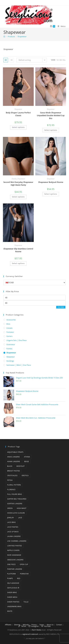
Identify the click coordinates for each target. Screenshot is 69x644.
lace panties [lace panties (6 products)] (13, 527)
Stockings (10, 361)
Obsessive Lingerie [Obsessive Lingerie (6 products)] (15, 560)
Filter (61, 307)
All (64, 60)
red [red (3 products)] (19, 578)
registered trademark (30, 634)
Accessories (11, 320)
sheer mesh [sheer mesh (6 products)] (12, 597)
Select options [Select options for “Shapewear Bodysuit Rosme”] (51, 194)
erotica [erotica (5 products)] (25, 476)
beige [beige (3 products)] (27, 461)
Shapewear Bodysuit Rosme (51, 182)
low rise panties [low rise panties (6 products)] (15, 546)
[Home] (4, 36)
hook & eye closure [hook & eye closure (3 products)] (16, 513)
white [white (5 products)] (10, 611)
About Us (50, 625)
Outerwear (11, 344)
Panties (14, 179)
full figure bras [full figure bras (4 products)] (15, 494)
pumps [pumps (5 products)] (10, 578)
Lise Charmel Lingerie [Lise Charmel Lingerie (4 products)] (17, 541)
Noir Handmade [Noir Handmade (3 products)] (14, 555)
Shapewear (22, 36)
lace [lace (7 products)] (20, 518)
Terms (42, 625)
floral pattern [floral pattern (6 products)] (14, 485)
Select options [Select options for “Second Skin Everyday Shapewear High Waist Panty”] (18, 197)
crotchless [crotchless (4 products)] (12, 476)
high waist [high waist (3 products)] (22, 508)
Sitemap (17, 625)
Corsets (9, 328)
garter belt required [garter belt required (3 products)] (17, 499)
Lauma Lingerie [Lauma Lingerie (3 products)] (14, 536)
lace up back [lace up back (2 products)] (13, 532)
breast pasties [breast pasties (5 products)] (14, 471)
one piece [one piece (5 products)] (11, 564)
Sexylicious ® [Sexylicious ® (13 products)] (13, 588)
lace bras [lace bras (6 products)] (11, 522)
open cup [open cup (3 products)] (24, 564)
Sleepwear (11, 357)
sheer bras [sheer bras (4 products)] (12, 592)
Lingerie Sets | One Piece (17, 340)
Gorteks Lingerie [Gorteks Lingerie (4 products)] (15, 504)
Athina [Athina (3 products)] (27, 457)
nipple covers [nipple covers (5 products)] (13, 550)
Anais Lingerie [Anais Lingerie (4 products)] (13, 457)
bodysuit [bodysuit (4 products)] (21, 466)
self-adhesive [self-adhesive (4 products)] (13, 583)
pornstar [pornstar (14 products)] (24, 574)
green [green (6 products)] (10, 508)
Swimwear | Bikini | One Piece (19, 365)
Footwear (10, 332)
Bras (8, 324)
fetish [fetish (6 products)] (10, 480)
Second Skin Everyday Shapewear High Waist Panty (18, 184)
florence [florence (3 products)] (11, 490)
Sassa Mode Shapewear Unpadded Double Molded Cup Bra (51, 115)
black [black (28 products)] (10, 466)
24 (61, 60)
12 (57, 60)
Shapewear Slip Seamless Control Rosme (18, 250)
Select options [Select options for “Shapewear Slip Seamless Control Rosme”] (18, 263)
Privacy (34, 625)
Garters (9, 336)
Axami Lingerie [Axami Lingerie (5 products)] (14, 461)
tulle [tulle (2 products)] (26, 602)
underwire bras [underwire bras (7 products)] (14, 607)
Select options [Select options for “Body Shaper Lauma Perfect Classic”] (18, 127)
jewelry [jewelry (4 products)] (11, 518)
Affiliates (8, 625)
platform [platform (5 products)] (12, 574)
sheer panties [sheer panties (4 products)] (13, 602)
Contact (59, 625)
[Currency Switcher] (34, 283)
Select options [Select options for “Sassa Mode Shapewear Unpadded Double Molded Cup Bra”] (51, 130)
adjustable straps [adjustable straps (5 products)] (15, 452)
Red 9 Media (37, 630)
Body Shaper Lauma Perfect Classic (18, 114)
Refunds (26, 625)
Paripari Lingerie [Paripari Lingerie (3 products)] (15, 569)
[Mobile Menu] (61, 26)
